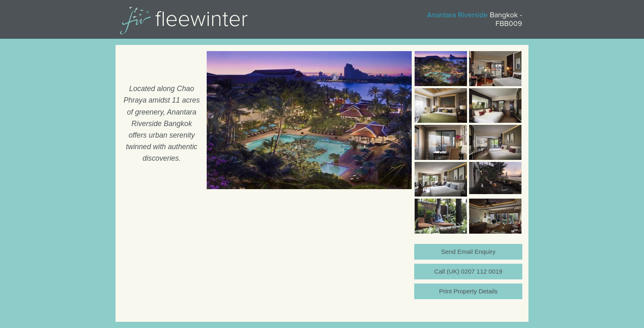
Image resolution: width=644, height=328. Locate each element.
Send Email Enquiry (468, 252)
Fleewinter (202, 19)
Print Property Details (468, 291)
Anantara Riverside (457, 15)
